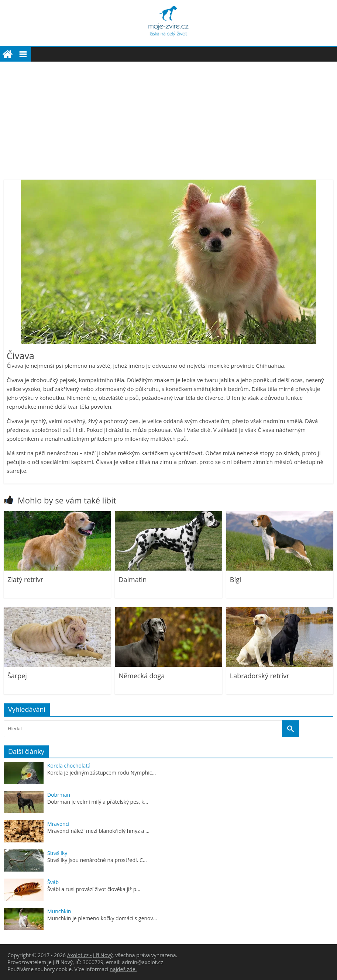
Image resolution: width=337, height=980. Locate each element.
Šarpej (17, 676)
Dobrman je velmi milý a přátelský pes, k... (98, 802)
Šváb (53, 882)
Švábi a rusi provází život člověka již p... (94, 889)
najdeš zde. (123, 969)
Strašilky (57, 853)
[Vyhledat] (290, 729)
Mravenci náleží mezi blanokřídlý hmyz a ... (98, 831)
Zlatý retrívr (25, 579)
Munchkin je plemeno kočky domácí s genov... (102, 918)
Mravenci (58, 824)
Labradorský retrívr (260, 676)
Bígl (236, 579)
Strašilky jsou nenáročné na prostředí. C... (97, 860)
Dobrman (59, 795)
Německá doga (142, 676)
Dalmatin (133, 579)
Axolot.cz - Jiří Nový (90, 955)
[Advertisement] (168, 117)
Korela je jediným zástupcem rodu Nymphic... (102, 773)
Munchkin (59, 911)
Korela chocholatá (69, 766)
